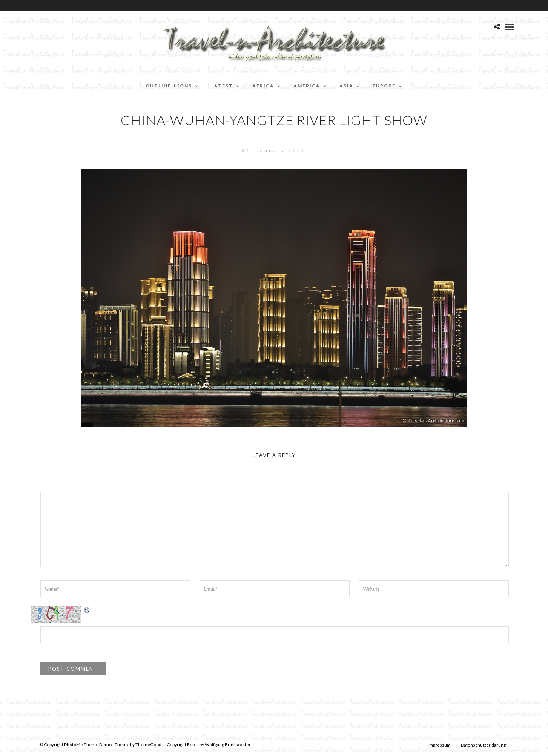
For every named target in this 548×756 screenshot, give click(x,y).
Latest (222, 86)
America (307, 86)
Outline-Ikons (169, 86)
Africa (263, 86)
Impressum (439, 745)
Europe (384, 86)
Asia (346, 86)
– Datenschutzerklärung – (483, 745)
